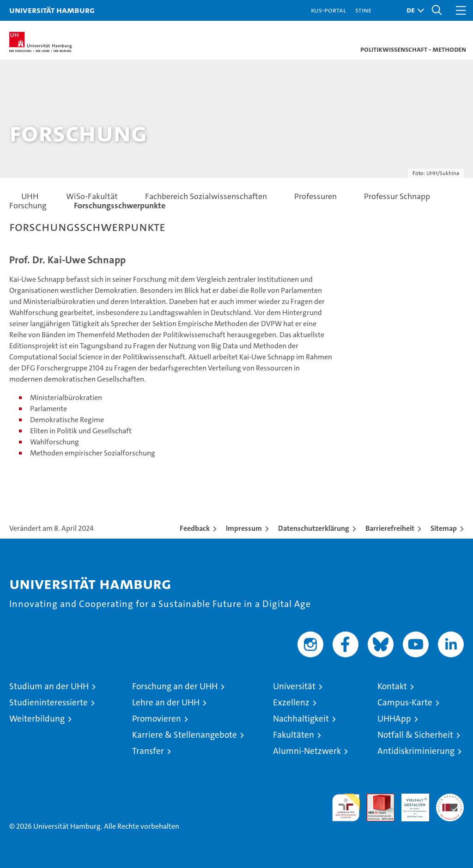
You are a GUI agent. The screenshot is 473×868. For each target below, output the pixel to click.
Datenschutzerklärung (314, 528)
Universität (294, 686)
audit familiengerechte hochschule (346, 807)
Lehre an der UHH (166, 702)
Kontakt (392, 686)
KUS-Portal (328, 10)
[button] (413, 10)
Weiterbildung (37, 719)
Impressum (244, 528)
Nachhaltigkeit (301, 719)
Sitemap (444, 528)
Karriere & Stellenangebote (185, 735)
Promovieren (157, 719)
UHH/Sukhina (443, 173)
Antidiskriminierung (416, 751)
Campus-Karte (405, 702)
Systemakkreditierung (450, 798)
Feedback (195, 528)
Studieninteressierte (49, 702)
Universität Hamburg (52, 10)
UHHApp (394, 719)
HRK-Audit (410, 803)
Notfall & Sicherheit (415, 735)
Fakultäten (294, 735)
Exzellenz (291, 702)
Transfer (148, 751)
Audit (376, 798)
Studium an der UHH (49, 686)
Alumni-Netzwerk (307, 751)
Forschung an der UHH (175, 686)
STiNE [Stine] (363, 10)
